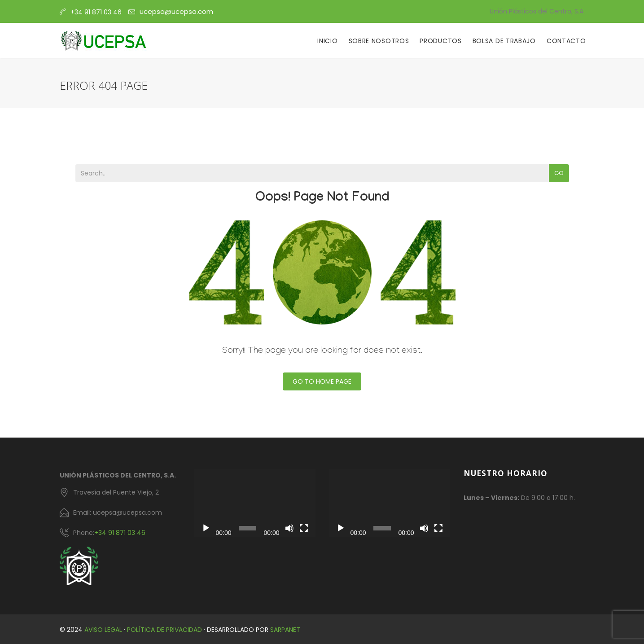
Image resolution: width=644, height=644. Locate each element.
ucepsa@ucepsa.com (176, 11)
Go (559, 173)
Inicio (327, 41)
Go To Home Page (322, 381)
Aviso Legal (103, 630)
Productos (440, 41)
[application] (255, 503)
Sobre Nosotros (379, 41)
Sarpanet (285, 630)
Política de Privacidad (164, 630)
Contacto (566, 41)
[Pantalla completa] (304, 528)
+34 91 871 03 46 (120, 533)
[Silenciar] (289, 528)
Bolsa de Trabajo (504, 41)
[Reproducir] (206, 528)
